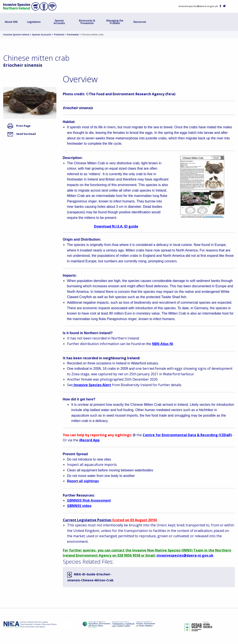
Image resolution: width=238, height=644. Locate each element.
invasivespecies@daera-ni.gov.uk (198, 6)
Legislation (34, 22)
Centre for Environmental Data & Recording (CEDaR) (187, 435)
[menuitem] (11, 22)
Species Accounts (59, 22)
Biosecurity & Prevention (87, 22)
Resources (140, 22)
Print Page (19, 126)
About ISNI (11, 22)
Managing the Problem (115, 22)
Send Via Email (22, 134)
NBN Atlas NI (162, 344)
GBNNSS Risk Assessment (89, 500)
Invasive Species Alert (92, 385)
